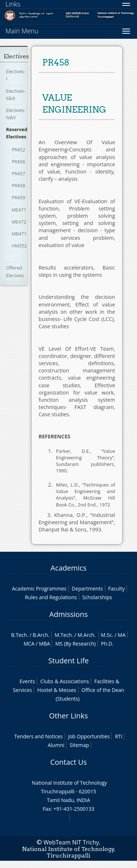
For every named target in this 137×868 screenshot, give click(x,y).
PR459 (18, 197)
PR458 (18, 185)
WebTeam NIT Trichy (71, 842)
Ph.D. (107, 644)
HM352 (19, 246)
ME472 (19, 222)
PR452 (18, 150)
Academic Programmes (39, 589)
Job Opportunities (89, 736)
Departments (87, 589)
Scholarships (97, 597)
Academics (68, 568)
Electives (16, 56)
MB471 (19, 234)
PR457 (18, 174)
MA (122, 635)
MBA (45, 644)
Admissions (68, 614)
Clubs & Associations (65, 681)
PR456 (18, 162)
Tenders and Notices (39, 736)
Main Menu (22, 31)
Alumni (56, 745)
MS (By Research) (76, 644)
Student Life (69, 661)
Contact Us (68, 762)
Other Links (68, 716)
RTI (119, 736)
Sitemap (79, 745)
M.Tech (63, 635)
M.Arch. (87, 635)
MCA (29, 644)
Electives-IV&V (16, 114)
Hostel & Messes (57, 690)
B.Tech (19, 635)
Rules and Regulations (51, 597)
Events (27, 681)
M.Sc (106, 635)
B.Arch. (41, 635)
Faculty (116, 589)
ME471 (19, 210)
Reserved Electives (17, 133)
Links (13, 4)
